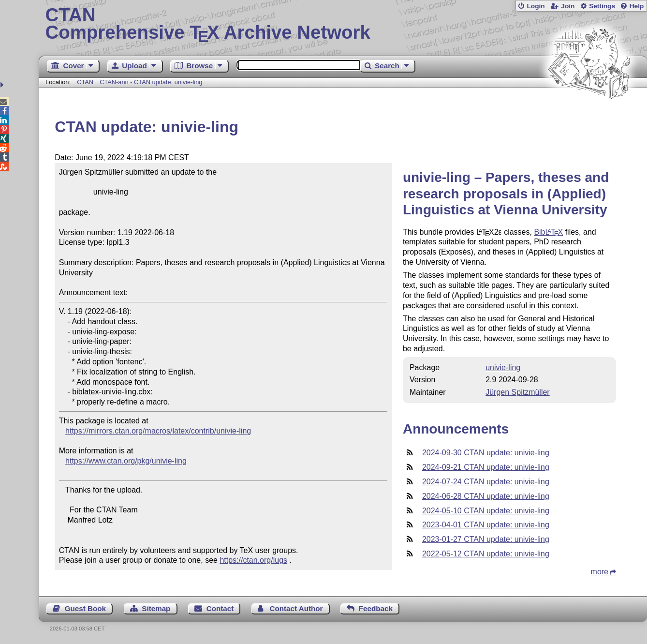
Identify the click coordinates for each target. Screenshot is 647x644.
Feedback (376, 608)
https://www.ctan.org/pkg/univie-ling (126, 461)
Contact (220, 608)
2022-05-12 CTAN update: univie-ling (486, 554)
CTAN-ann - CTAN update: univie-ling (151, 82)
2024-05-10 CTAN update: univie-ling (486, 511)
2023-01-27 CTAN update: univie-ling (486, 539)
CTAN (85, 82)
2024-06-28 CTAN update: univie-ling (486, 496)
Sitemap (156, 608)
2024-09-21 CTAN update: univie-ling (486, 467)
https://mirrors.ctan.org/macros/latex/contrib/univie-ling (158, 431)
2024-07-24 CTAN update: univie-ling (486, 482)
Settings (602, 6)
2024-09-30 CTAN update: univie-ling (486, 453)
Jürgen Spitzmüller (518, 392)
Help (637, 6)
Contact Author (296, 608)
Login (536, 6)
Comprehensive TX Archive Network (343, 24)
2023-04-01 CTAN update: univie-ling (486, 525)
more (600, 572)
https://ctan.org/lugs (253, 560)
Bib (548, 232)
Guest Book (85, 608)
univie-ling (503, 367)
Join (568, 6)
